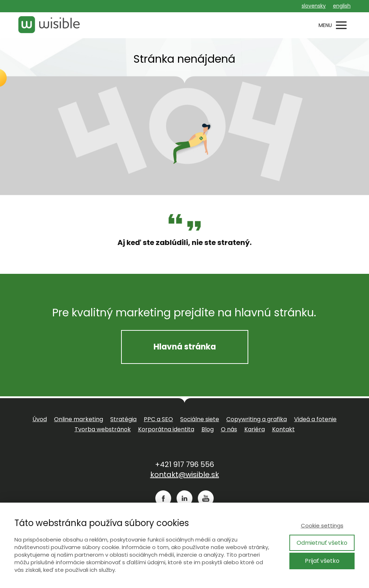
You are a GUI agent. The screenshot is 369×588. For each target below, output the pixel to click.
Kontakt (283, 429)
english (342, 6)
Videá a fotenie (315, 419)
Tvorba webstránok (103, 429)
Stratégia (123, 419)
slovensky (314, 6)
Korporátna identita (166, 429)
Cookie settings (322, 525)
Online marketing (79, 419)
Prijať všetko (322, 561)
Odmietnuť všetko (322, 543)
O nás (229, 429)
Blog (208, 429)
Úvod (40, 419)
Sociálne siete (200, 419)
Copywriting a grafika (257, 419)
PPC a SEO (158, 419)
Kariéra (255, 429)
